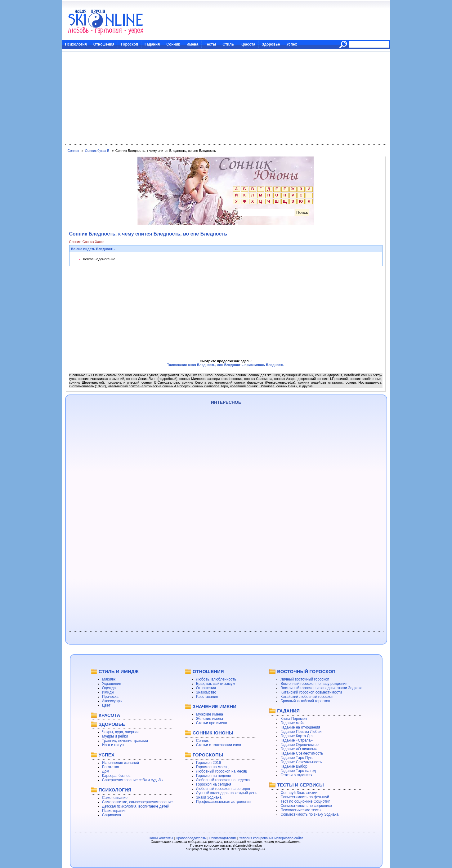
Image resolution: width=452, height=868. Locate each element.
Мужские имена (210, 714)
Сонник (173, 44)
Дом (106, 771)
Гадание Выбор (294, 766)
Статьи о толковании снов (219, 745)
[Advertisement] (226, 98)
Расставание (207, 697)
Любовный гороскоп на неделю (223, 780)
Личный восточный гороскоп (305, 679)
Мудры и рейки (115, 736)
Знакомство (206, 692)
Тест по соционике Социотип (305, 801)
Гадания (152, 44)
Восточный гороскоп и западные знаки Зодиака (321, 688)
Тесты (210, 44)
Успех (292, 44)
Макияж (109, 679)
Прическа (110, 697)
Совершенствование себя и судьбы (133, 780)
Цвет (106, 705)
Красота (248, 44)
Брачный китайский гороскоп (305, 701)
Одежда (109, 688)
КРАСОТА (109, 715)
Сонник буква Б (97, 151)
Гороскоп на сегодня (214, 784)
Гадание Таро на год (298, 771)
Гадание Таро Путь (297, 758)
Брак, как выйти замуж (216, 684)
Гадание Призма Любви (301, 732)
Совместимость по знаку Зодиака (309, 814)
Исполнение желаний (121, 763)
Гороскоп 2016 (208, 763)
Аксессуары (112, 701)
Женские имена (210, 719)
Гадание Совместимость (302, 753)
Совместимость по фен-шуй (305, 797)
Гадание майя (293, 723)
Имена (192, 44)
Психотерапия (114, 811)
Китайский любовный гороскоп (307, 697)
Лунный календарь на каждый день (227, 793)
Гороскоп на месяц (212, 767)
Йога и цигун (113, 745)
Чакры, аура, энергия (120, 732)
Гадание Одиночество (300, 745)
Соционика (112, 815)
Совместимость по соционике (306, 806)
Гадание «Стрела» (297, 740)
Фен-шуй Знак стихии (299, 793)
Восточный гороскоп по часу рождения (314, 684)
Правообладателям (191, 838)
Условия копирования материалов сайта (271, 838)
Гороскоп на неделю (214, 776)
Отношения (104, 44)
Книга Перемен (294, 719)
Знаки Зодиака (209, 797)
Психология (76, 44)
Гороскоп (130, 44)
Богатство (111, 767)
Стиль (228, 44)
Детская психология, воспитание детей (136, 806)
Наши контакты (161, 838)
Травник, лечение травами (125, 741)
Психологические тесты (301, 810)
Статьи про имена (212, 723)
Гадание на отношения (300, 727)
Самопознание (115, 798)
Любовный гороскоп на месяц (222, 771)
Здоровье (271, 44)
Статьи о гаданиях (296, 775)
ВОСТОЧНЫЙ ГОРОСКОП (306, 671)
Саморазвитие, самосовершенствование (137, 802)
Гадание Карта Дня (297, 736)
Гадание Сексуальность (301, 762)
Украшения (112, 684)
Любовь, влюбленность (216, 679)
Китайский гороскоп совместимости (311, 692)
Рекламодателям (223, 838)
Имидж (108, 692)
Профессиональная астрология (223, 802)
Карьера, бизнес (116, 776)
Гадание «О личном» (299, 749)
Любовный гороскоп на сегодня (223, 789)
